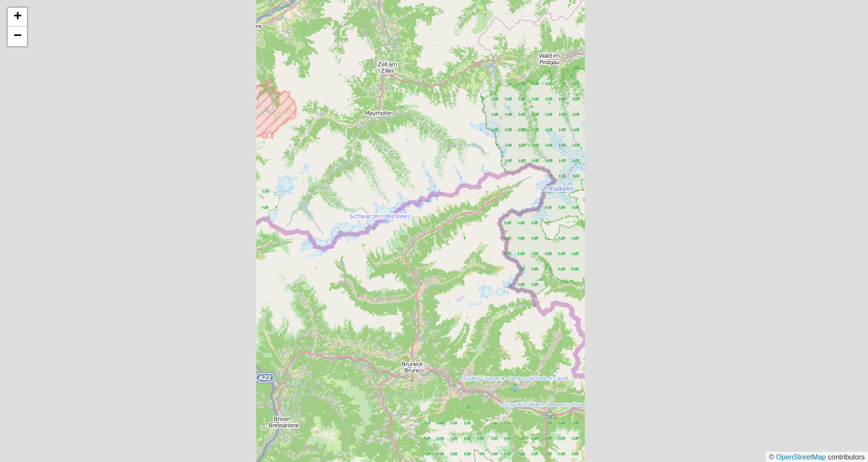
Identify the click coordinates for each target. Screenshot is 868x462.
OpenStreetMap (802, 457)
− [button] (18, 37)
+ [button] (18, 17)
